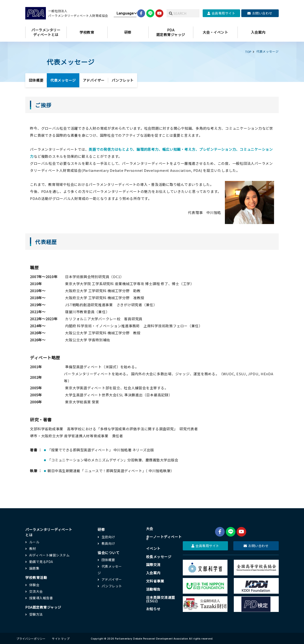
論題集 (34, 568)
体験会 (34, 584)
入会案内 (153, 573)
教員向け (108, 543)
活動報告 (153, 589)
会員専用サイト (221, 13)
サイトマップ (61, 638)
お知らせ (153, 609)
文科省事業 (155, 581)
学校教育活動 (36, 577)
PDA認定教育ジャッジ (43, 607)
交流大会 (36, 591)
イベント (153, 548)
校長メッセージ (158, 556)
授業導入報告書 (41, 597)
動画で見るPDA (41, 561)
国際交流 (153, 565)
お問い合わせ (260, 13)
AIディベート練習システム (49, 555)
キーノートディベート (163, 538)
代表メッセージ (63, 80)
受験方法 (36, 614)
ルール (34, 541)
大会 (149, 528)
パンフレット (123, 80)
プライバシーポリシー (31, 638)
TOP (248, 51)
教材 (33, 548)
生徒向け (108, 536)
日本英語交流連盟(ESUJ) (160, 599)
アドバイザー (94, 80)
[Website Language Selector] (125, 13)
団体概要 (36, 80)
